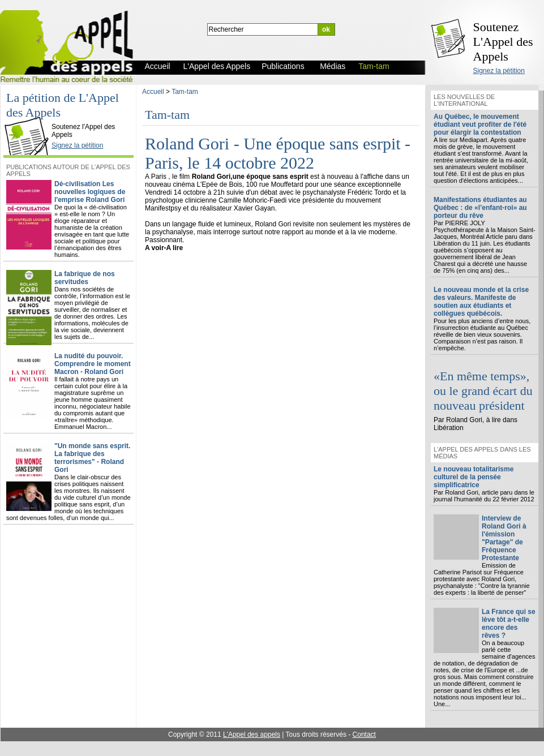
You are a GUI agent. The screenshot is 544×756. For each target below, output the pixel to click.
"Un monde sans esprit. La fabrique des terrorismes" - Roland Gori (92, 458)
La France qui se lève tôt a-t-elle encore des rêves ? (509, 624)
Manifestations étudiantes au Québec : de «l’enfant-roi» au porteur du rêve (480, 208)
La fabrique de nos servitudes (85, 278)
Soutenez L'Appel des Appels (503, 42)
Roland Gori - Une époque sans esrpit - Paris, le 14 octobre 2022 (278, 153)
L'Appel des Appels (29, 117)
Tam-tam (185, 92)
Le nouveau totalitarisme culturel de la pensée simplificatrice (474, 477)
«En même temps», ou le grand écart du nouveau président (483, 391)
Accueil (153, 92)
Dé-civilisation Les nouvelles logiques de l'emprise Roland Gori (90, 192)
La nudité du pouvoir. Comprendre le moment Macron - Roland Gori (93, 364)
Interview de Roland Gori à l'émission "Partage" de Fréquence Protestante (504, 538)
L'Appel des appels (252, 734)
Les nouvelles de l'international (464, 100)
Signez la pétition (499, 71)
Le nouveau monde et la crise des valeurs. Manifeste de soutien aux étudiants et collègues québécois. (481, 302)
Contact (364, 734)
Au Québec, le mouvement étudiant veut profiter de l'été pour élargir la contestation (480, 124)
